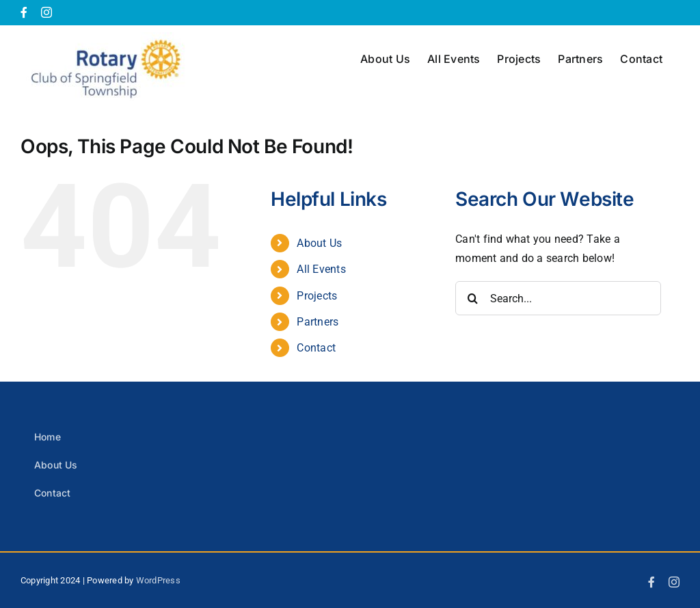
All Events (321, 269)
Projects (317, 296)
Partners (318, 322)
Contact (316, 348)
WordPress (158, 580)
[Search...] (558, 298)
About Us (319, 243)
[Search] (472, 298)
